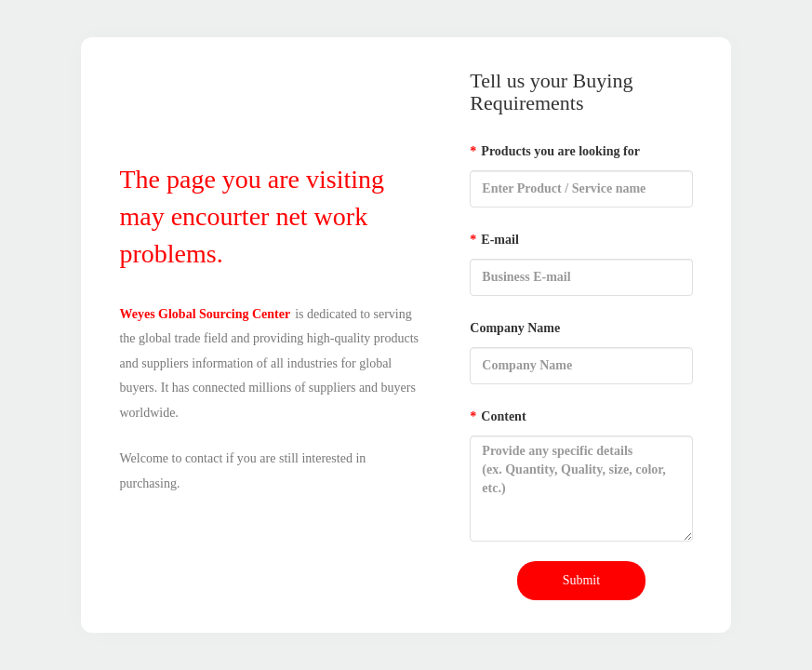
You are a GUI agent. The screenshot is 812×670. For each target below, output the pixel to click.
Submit (581, 580)
